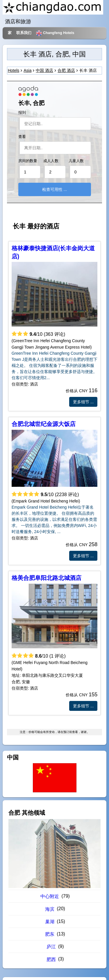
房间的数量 (28, 161)
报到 (22, 113)
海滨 (50, 909)
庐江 (51, 947)
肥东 (50, 934)
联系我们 (24, 33)
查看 (22, 137)
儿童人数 (76, 161)
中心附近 (50, 896)
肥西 (51, 959)
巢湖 (50, 922)
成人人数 (51, 161)
